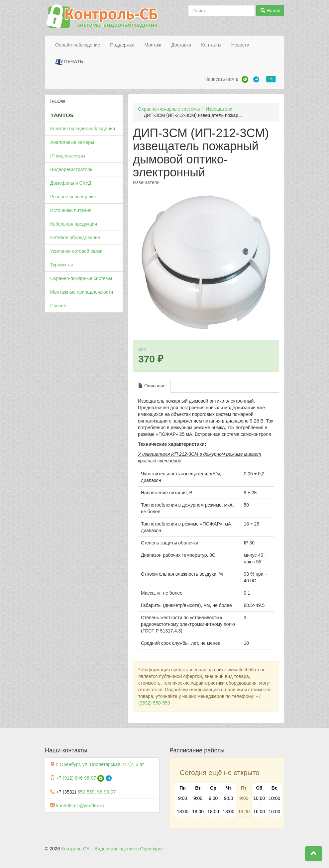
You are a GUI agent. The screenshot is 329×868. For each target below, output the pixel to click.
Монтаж (153, 45)
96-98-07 (106, 792)
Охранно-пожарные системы (81, 278)
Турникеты (61, 265)
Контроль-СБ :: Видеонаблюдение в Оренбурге (112, 849)
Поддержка (122, 45)
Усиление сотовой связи (76, 251)
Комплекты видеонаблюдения (83, 129)
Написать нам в (221, 79)
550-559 (86, 792)
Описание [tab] (152, 386)
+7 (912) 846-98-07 (76, 778)
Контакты (211, 45)
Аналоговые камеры (72, 142)
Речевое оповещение (73, 197)
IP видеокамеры (68, 156)
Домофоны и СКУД (71, 183)
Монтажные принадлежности (82, 292)
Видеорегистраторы (72, 169)
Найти (270, 11)
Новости (240, 45)
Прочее (58, 306)
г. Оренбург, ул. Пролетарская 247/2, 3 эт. (101, 764)
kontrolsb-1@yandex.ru (80, 806)
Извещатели (219, 109)
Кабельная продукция (74, 224)
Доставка (181, 45)
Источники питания (71, 210)
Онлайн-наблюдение (78, 45)
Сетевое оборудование (75, 238)
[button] (314, 854)
